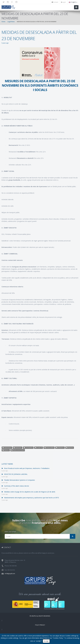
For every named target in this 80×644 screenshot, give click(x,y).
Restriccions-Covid (18, 450)
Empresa (70, 448)
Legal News (11, 22)
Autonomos (7, 448)
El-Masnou (60, 448)
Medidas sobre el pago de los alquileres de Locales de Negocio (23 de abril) (28, 492)
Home (3, 22)
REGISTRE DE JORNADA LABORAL (15, 474)
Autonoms (17, 448)
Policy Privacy (40, 625)
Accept (46, 641)
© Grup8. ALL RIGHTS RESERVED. (40, 616)
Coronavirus (28, 448)
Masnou (6, 450)
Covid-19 (39, 448)
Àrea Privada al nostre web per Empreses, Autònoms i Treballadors (26, 468)
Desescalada (49, 448)
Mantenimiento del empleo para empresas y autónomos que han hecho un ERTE (30, 498)
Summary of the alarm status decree (15, 486)
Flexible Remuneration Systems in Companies (18, 480)
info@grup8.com (10, 574)
